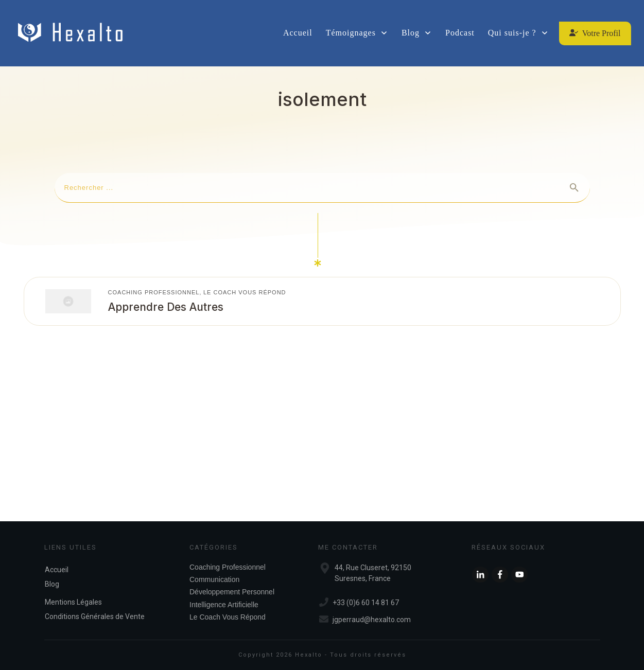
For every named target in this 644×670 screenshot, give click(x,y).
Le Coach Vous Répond (245, 292)
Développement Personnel (232, 592)
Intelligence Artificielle (224, 605)
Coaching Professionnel (154, 292)
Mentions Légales (73, 602)
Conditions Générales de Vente (95, 616)
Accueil (57, 570)
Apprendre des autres (166, 307)
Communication (214, 579)
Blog (52, 584)
